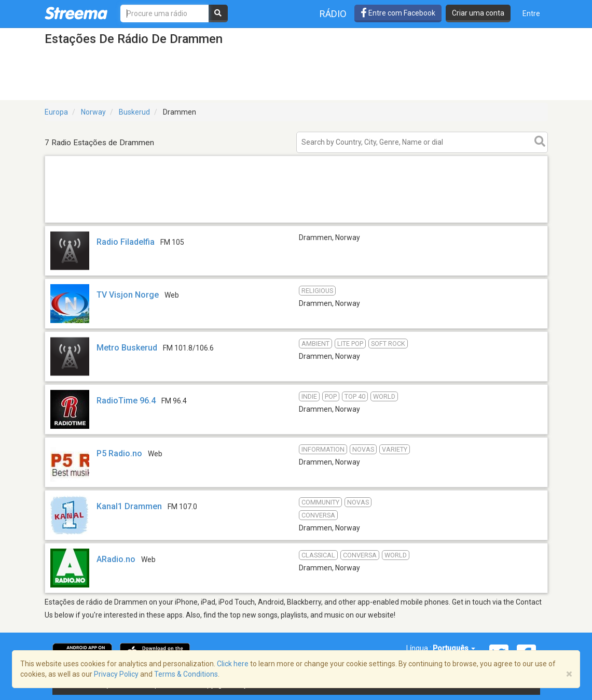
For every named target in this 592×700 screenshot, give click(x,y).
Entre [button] (531, 13)
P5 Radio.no (119, 453)
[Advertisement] (296, 222)
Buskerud (134, 112)
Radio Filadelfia (126, 242)
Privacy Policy (116, 674)
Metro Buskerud (127, 348)
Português (454, 648)
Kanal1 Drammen (129, 506)
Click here (233, 664)
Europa (56, 112)
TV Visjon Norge (128, 295)
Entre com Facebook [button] (398, 13)
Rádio (333, 14)
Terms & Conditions (186, 674)
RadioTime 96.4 (126, 401)
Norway (93, 112)
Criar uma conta (478, 13)
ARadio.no (116, 559)
